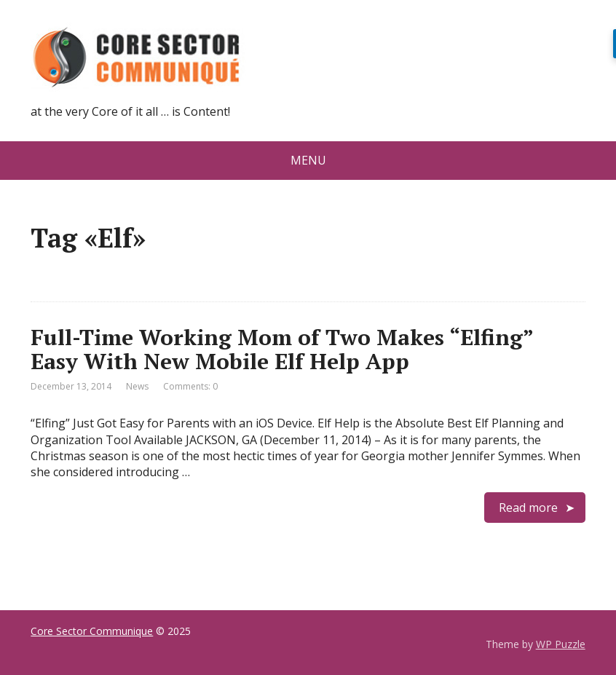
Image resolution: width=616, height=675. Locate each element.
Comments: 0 (190, 386)
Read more (528, 508)
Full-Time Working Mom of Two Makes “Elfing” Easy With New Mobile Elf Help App (282, 349)
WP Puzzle (561, 644)
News (137, 386)
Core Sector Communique (92, 631)
